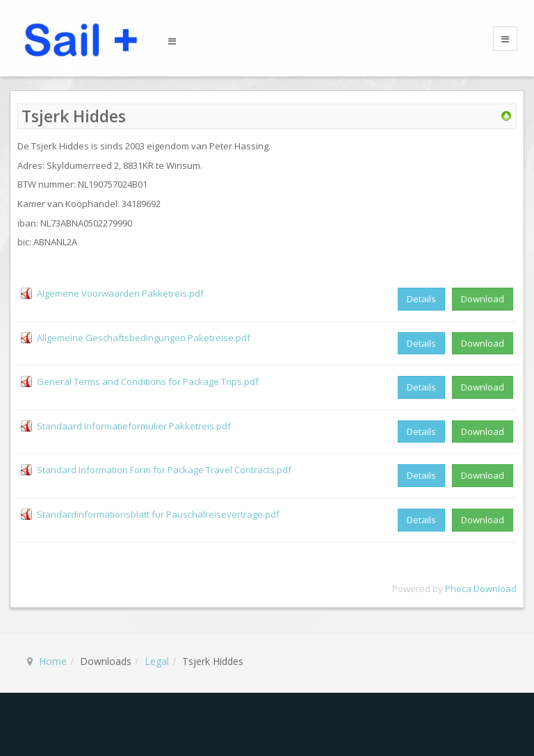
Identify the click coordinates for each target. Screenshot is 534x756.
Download (483, 299)
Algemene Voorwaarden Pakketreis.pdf (120, 293)
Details (421, 299)
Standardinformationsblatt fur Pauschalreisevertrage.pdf (158, 514)
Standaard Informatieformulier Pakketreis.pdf (134, 426)
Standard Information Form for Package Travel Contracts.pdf (164, 470)
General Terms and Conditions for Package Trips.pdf (148, 381)
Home (53, 661)
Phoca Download (481, 589)
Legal (157, 661)
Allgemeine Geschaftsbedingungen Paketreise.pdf (144, 338)
